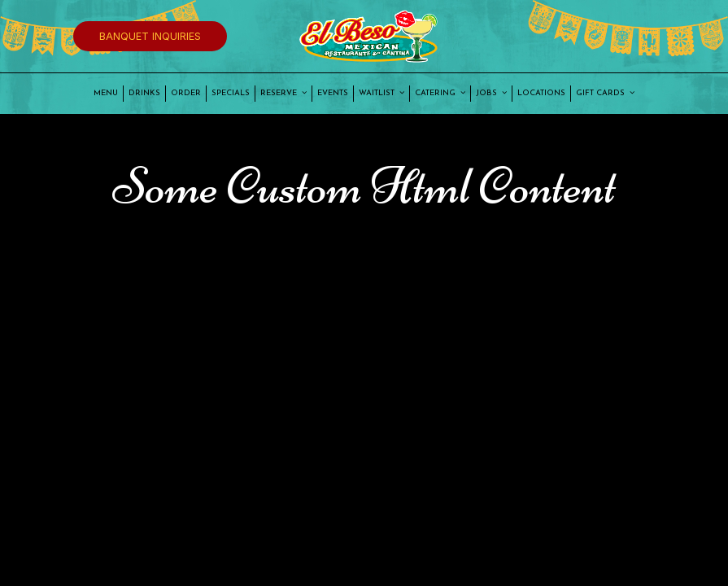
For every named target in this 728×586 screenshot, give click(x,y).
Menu (106, 93)
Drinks (144, 93)
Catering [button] (440, 93)
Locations (541, 93)
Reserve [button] (283, 93)
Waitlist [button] (381, 93)
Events (333, 93)
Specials (231, 93)
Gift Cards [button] (605, 93)
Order (186, 93)
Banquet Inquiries (150, 36)
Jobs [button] (491, 93)
